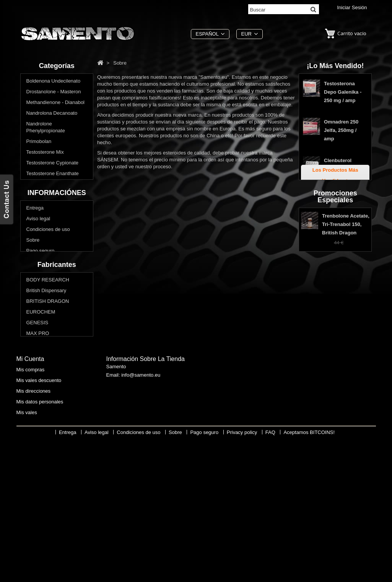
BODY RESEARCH (48, 383)
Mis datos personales (40, 542)
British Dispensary (46, 393)
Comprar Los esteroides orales (53, 221)
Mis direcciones (34, 532)
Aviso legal (38, 291)
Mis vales (27, 553)
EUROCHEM (41, 415)
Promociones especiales (335, 269)
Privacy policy (41, 334)
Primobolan (39, 142)
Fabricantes (57, 366)
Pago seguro (41, 323)
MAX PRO (38, 436)
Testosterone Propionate (53, 185)
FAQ (31, 344)
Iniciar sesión (352, 7)
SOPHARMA (41, 447)
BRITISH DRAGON (48, 404)
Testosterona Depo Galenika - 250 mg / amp (343, 94)
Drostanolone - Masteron (54, 93)
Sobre (33, 312)
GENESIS (37, 425)
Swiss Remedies (45, 458)
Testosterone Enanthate (53, 175)
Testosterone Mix (45, 153)
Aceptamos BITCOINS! (309, 576)
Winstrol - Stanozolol (49, 207)
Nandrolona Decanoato (52, 114)
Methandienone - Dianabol (56, 103)
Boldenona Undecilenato (54, 82)
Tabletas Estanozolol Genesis (338, 201)
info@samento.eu (141, 518)
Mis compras (31, 510)
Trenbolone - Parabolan (52, 196)
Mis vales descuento (39, 521)
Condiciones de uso (48, 302)
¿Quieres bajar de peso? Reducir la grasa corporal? (55, 238)
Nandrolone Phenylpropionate (46, 128)
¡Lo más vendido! (335, 66)
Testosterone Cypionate (53, 164)
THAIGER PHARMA (49, 468)
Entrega (35, 280)
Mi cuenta (30, 500)
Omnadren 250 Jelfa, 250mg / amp (341, 132)
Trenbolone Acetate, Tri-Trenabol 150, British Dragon (346, 298)
